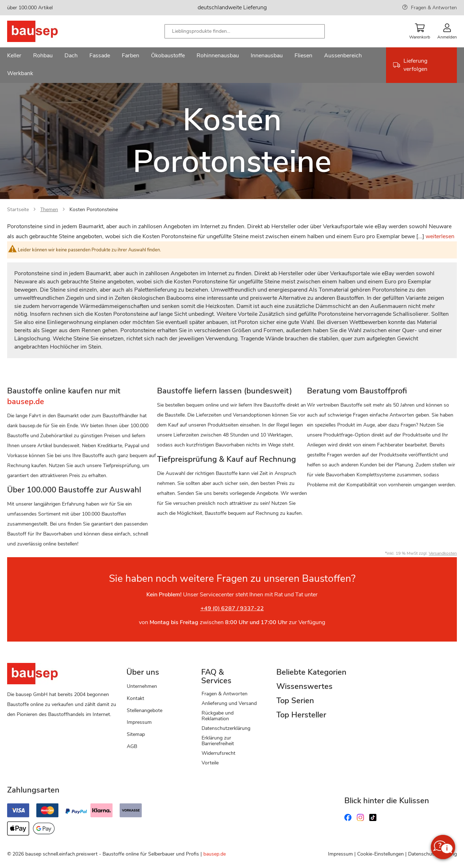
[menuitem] (14, 56)
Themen (49, 210)
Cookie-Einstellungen (380, 854)
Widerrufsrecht (218, 753)
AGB (132, 746)
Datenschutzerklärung (226, 728)
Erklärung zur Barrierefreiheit (218, 741)
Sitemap (136, 734)
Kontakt (135, 698)
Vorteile (210, 763)
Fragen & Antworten (434, 8)
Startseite (18, 210)
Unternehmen (142, 686)
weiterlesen (440, 236)
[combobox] (245, 31)
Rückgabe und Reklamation (218, 716)
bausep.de (215, 854)
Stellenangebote (145, 710)
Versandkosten (443, 553)
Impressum (139, 722)
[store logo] (44, 31)
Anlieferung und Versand (229, 703)
